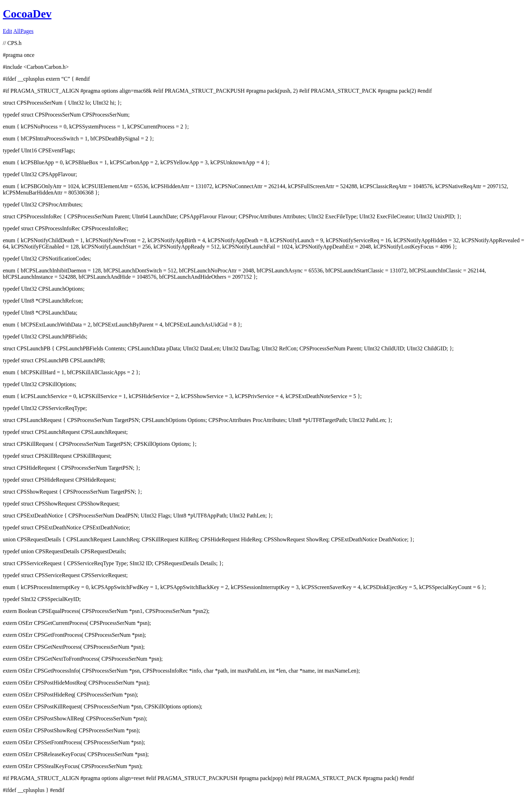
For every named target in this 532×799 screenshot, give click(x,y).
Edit (8, 31)
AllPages (24, 31)
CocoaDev (27, 14)
